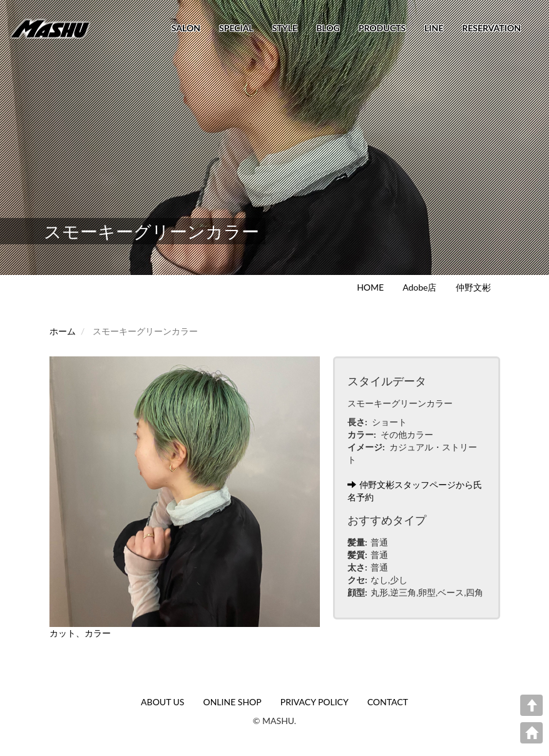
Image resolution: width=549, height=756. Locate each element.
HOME (370, 287)
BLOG (328, 28)
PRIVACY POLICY (315, 702)
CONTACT (388, 702)
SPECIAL (236, 28)
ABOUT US (162, 702)
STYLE (285, 28)
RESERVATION (491, 28)
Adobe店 (419, 287)
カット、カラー (80, 633)
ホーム (63, 331)
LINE (434, 28)
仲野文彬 (473, 287)
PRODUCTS (382, 28)
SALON (186, 28)
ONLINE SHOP (232, 702)
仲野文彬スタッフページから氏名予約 (415, 491)
